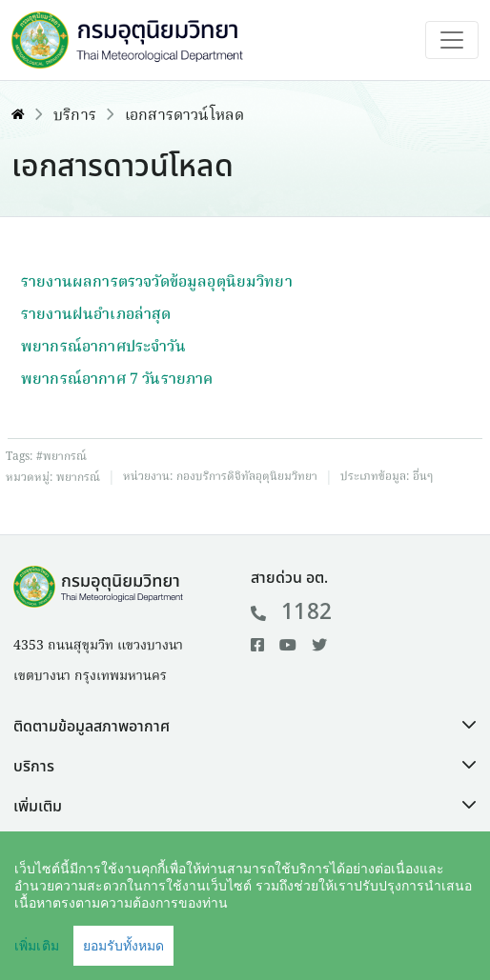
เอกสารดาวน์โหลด (184, 116)
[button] (245, 727)
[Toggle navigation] (452, 40)
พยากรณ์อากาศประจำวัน (103, 348)
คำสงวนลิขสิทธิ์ (179, 938)
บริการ (75, 116)
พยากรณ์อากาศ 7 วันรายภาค (117, 380)
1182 (291, 612)
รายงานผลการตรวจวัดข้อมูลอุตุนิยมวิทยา (157, 283)
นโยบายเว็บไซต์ (305, 938)
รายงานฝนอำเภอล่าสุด (96, 315)
